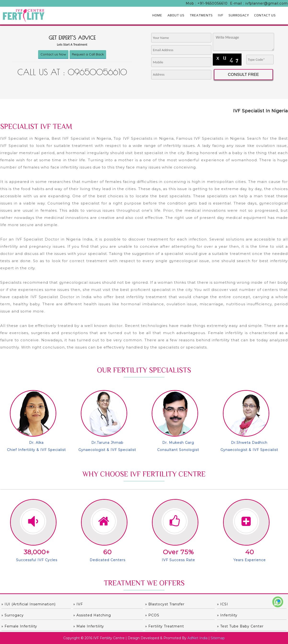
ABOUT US (176, 15)
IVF (221, 15)
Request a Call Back (88, 54)
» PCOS (152, 615)
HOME (157, 15)
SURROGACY (239, 15)
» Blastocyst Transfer (165, 604)
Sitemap (218, 638)
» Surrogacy (13, 615)
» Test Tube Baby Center (240, 626)
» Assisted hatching (92, 615)
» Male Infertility (89, 626)
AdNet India (197, 638)
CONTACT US (265, 15)
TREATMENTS (201, 15)
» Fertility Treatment (165, 626)
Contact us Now (53, 54)
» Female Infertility (19, 626)
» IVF (78, 604)
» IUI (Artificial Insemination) (29, 604)
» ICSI (223, 604)
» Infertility (227, 615)
